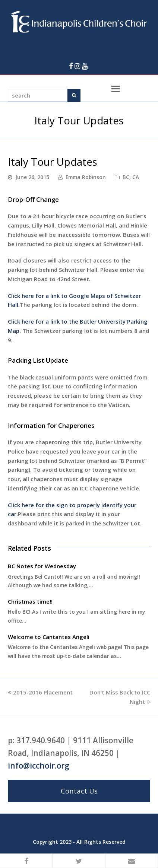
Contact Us (79, 791)
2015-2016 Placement (40, 692)
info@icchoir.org (39, 766)
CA (136, 177)
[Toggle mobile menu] (116, 88)
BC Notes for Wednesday (42, 566)
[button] (26, 861)
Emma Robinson (86, 177)
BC (126, 177)
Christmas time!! (30, 601)
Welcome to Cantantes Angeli (49, 637)
